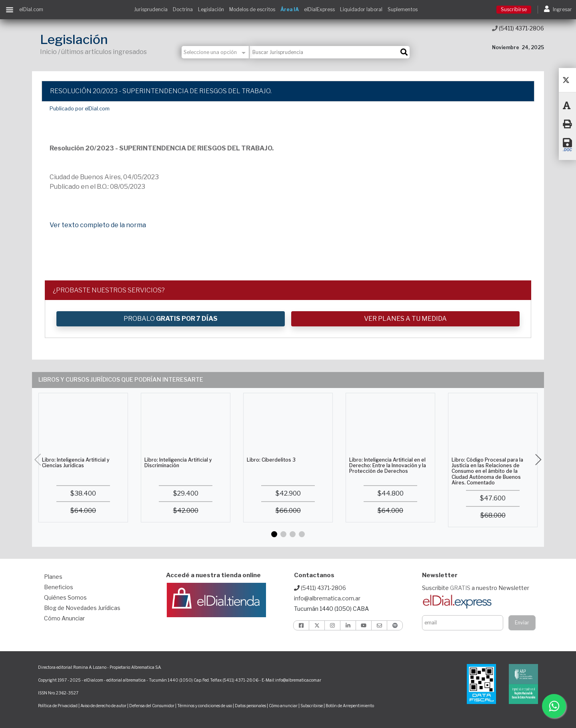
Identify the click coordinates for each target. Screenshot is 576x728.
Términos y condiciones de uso (205, 706)
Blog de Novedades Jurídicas (82, 608)
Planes (53, 577)
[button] (274, 534)
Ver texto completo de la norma (98, 225)
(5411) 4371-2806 (518, 28)
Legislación (211, 9)
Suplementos (403, 9)
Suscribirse (514, 9)
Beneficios (59, 587)
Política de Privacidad (58, 706)
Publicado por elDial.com (80, 109)
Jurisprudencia (151, 9)
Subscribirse (312, 706)
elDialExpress (319, 9)
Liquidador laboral (361, 9)
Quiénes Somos (65, 597)
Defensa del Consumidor (152, 706)
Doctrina (183, 9)
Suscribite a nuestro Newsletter (476, 588)
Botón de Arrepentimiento (350, 706)
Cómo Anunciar (64, 618)
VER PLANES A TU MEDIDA (405, 319)
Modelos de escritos (252, 9)
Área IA (290, 9)
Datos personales (250, 706)
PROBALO (171, 319)
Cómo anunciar (283, 706)
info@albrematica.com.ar (327, 598)
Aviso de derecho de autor (103, 706)
